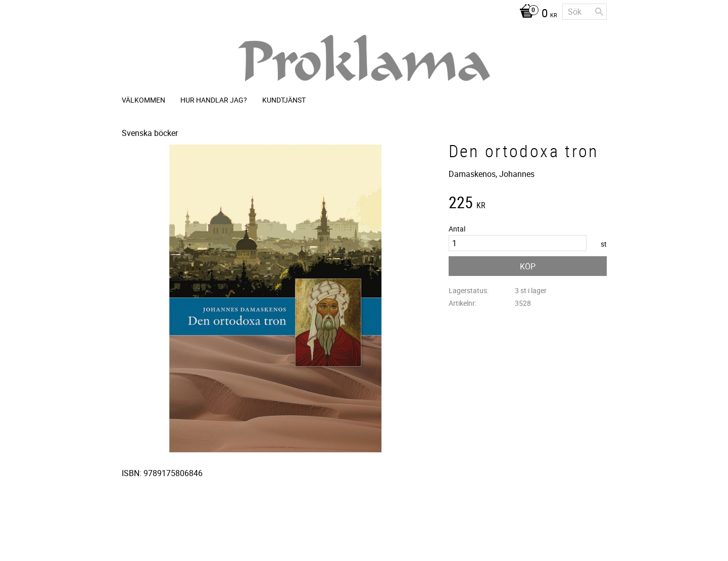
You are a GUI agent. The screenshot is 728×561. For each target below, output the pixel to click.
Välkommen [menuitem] (143, 100)
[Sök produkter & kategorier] (585, 12)
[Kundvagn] (536, 14)
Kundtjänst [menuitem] (284, 100)
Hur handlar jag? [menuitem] (214, 100)
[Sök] (599, 12)
